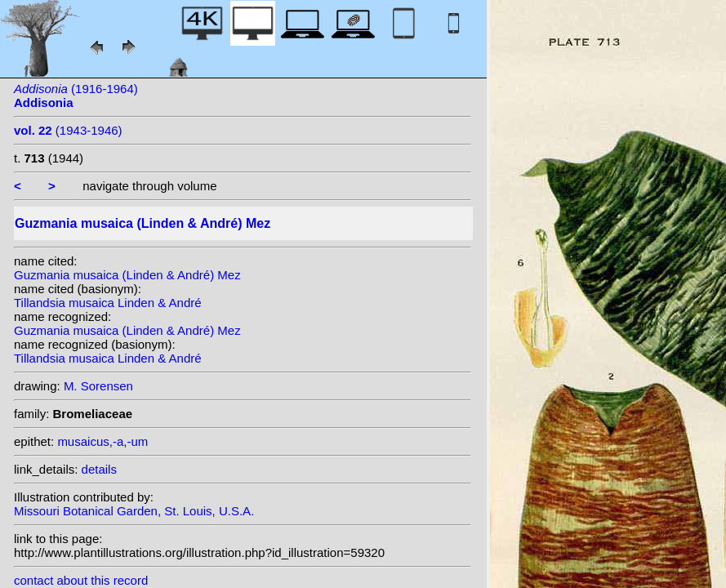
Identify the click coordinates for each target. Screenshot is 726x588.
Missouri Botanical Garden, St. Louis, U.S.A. (134, 511)
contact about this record (81, 580)
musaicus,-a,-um (102, 441)
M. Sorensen (98, 386)
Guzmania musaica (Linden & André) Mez (127, 275)
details (99, 469)
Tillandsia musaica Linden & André (108, 303)
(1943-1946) (68, 130)
